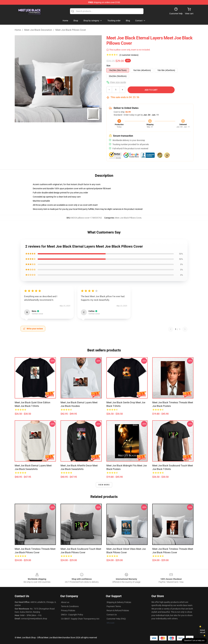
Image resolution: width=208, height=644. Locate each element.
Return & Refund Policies (118, 610)
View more (104, 485)
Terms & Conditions (70, 606)
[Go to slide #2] (66, 129)
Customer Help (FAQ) (116, 619)
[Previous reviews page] (171, 329)
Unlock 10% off (202, 631)
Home (18, 30)
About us (65, 602)
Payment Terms (114, 606)
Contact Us (112, 615)
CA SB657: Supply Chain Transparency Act (80, 619)
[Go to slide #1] (51, 129)
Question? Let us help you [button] (194, 640)
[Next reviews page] (185, 329)
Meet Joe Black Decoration (38, 30)
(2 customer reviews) (129, 55)
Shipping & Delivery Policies (119, 602)
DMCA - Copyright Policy (72, 615)
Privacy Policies (68, 610)
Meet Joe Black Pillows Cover (71, 30)
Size (108, 66)
